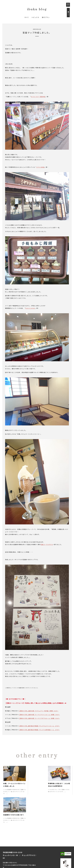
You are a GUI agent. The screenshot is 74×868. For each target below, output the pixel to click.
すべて (27, 17)
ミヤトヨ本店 (40, 167)
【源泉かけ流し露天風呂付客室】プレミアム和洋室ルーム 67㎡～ (39, 730)
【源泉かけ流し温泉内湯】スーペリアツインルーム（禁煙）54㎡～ (39, 715)
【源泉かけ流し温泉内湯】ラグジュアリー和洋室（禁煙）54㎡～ (39, 711)
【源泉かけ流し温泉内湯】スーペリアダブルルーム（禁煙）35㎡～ (39, 718)
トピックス (35, 17)
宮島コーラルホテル (47, 545)
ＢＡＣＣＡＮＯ (30, 308)
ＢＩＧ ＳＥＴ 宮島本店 (38, 97)
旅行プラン (46, 17)
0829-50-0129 (12, 842)
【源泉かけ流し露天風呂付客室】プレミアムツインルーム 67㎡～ (39, 726)
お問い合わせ (16, 852)
